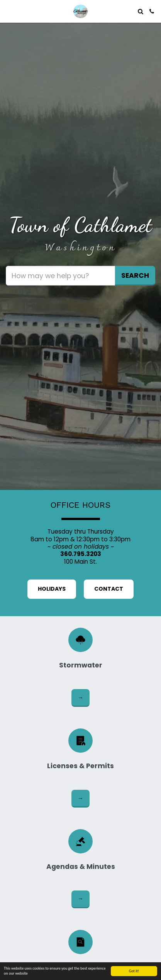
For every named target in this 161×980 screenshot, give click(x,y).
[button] (8, 11)
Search (135, 275)
